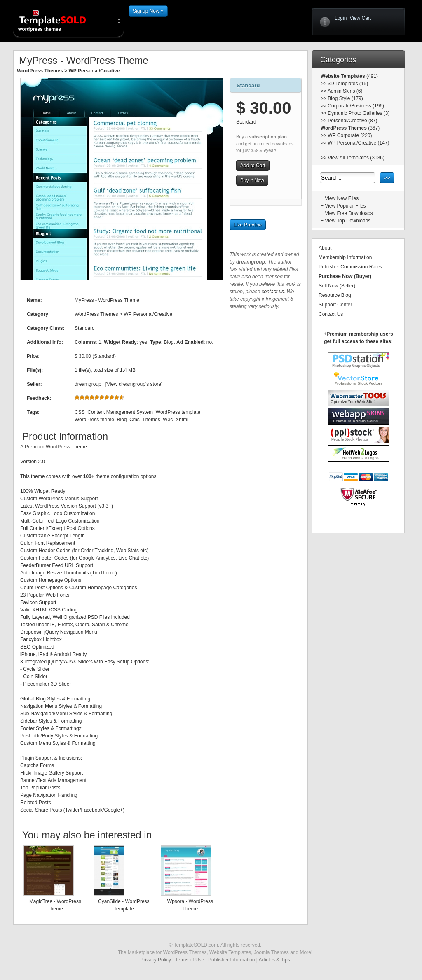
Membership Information (345, 257)
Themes (151, 420)
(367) (373, 128)
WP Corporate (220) (350, 135)
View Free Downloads (349, 213)
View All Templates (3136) (356, 158)
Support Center (335, 305)
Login (341, 18)
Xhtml (182, 420)
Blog (122, 420)
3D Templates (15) (348, 84)
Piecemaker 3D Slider (47, 684)
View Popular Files (345, 206)
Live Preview (248, 225)
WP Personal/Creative (94, 71)
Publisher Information (231, 960)
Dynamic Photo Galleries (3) (359, 113)
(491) (372, 76)
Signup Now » (148, 11)
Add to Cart (253, 166)
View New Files (342, 198)
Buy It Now (252, 180)
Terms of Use (190, 960)
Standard (248, 85)
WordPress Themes (40, 71)
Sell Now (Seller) (337, 286)
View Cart (360, 18)
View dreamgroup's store (134, 384)
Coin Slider (35, 677)
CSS (80, 412)
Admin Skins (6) (345, 91)
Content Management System (120, 412)
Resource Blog (335, 295)
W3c (168, 420)
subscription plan (268, 137)
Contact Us (331, 314)
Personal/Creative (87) (352, 121)
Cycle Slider (36, 669)
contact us (273, 292)
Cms (135, 420)
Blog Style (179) (345, 98)
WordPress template (178, 412)
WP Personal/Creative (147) (358, 143)
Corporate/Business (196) (356, 106)
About (325, 248)
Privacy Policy (156, 960)
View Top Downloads (348, 221)
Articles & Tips (274, 960)
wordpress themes (59, 21)
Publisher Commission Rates (350, 267)
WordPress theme (94, 420)
